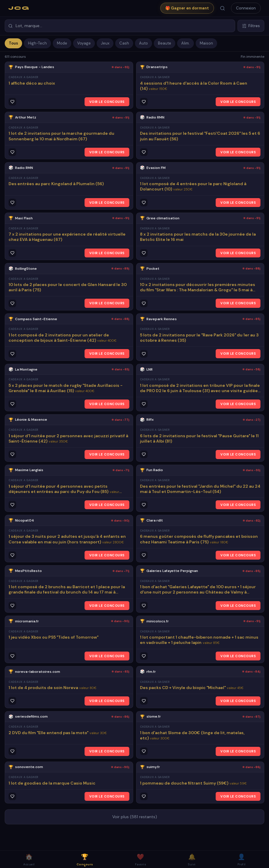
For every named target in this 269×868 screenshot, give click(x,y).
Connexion (246, 8)
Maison (206, 43)
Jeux (105, 43)
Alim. (185, 43)
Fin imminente (253, 57)
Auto (143, 43)
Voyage (84, 43)
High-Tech (37, 43)
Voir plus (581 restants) (135, 817)
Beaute (165, 43)
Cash (124, 43)
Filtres (251, 26)
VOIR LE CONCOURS (107, 102)
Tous (13, 43)
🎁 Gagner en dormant (187, 8)
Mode (62, 43)
